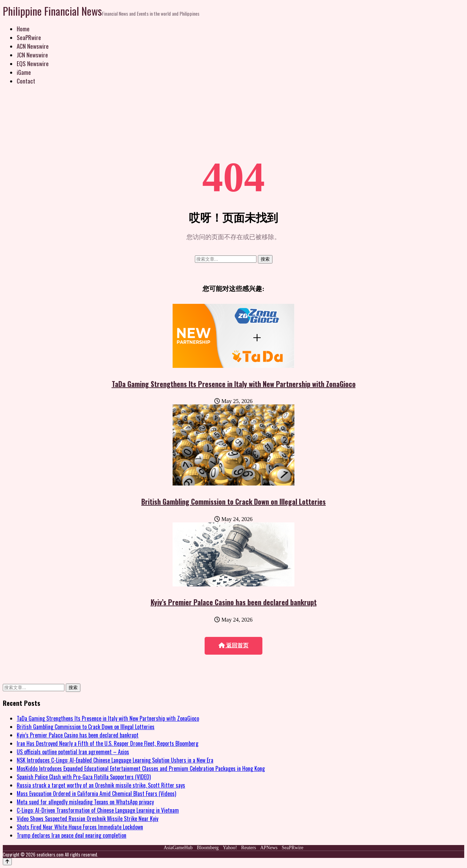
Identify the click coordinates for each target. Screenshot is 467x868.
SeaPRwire (29, 37)
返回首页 (233, 645)
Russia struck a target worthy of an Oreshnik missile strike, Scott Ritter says (101, 785)
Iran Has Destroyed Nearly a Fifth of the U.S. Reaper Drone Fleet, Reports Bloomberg (108, 743)
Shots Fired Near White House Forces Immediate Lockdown (80, 827)
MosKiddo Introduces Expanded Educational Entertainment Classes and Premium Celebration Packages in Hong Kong (141, 768)
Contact (26, 81)
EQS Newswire (33, 64)
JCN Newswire (32, 55)
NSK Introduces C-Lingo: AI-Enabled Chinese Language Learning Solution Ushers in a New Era (115, 760)
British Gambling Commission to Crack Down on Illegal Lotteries (233, 502)
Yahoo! (230, 848)
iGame (24, 72)
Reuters (249, 848)
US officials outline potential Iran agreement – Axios (73, 752)
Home (23, 29)
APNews (269, 848)
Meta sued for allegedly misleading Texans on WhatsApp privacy (85, 802)
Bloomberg (208, 848)
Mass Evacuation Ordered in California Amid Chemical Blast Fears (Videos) (96, 794)
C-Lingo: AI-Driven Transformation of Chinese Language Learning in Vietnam (98, 810)
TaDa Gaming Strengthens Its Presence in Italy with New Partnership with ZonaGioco (234, 384)
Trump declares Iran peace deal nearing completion (72, 835)
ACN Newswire (33, 46)
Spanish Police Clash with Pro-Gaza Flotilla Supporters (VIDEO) (84, 777)
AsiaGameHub (178, 848)
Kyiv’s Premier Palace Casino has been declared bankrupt (234, 602)
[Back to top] (7, 862)
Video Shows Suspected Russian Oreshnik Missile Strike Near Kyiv (88, 819)
